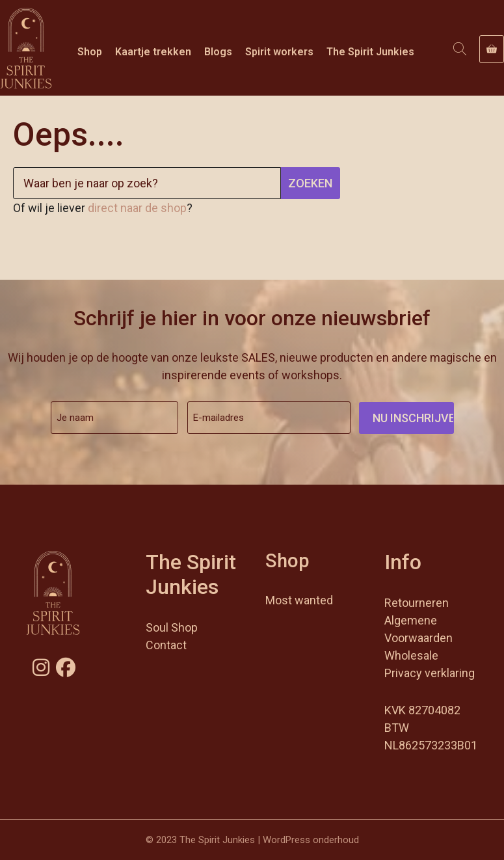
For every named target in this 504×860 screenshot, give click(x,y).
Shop (90, 52)
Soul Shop (172, 627)
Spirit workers (279, 52)
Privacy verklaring (430, 673)
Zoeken (310, 183)
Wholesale (411, 655)
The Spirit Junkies (370, 52)
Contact (166, 645)
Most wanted (299, 600)
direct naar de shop (137, 208)
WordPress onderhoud (311, 840)
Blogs (218, 52)
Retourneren (417, 603)
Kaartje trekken (153, 52)
